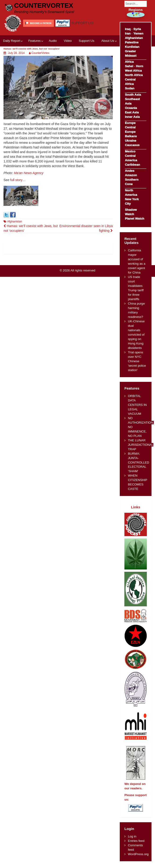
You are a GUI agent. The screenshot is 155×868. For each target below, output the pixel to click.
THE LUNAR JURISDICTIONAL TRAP (141, 445)
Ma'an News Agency (29, 173)
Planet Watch (135, 219)
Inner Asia (132, 117)
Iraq (128, 29)
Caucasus (132, 145)
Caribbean (132, 165)
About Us (108, 41)
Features (34, 41)
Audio (53, 41)
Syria (137, 29)
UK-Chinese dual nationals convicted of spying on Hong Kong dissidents (136, 335)
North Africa (134, 75)
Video (68, 41)
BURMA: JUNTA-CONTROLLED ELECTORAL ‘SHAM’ (139, 462)
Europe (130, 123)
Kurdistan (132, 47)
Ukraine (131, 141)
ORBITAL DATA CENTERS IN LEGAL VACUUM (137, 405)
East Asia (132, 112)
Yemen (138, 33)
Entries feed (136, 841)
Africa (129, 62)
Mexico (130, 151)
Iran (128, 33)
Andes (130, 171)
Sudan (130, 88)
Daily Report (12, 41)
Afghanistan (15, 221)
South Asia (133, 95)
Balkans (131, 136)
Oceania (131, 108)
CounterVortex (44, 5)
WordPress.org (138, 854)
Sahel (129, 66)
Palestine (132, 42)
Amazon (131, 175)
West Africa (133, 71)
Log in (132, 836)
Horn (139, 66)
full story (16, 180)
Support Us (86, 41)
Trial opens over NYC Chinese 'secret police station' (137, 361)
